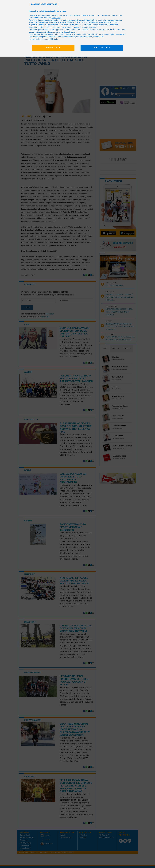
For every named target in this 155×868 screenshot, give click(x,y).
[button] (44, 4)
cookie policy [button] (56, 18)
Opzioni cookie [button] (53, 48)
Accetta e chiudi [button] (102, 48)
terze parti (62, 20)
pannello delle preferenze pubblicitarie (43, 39)
